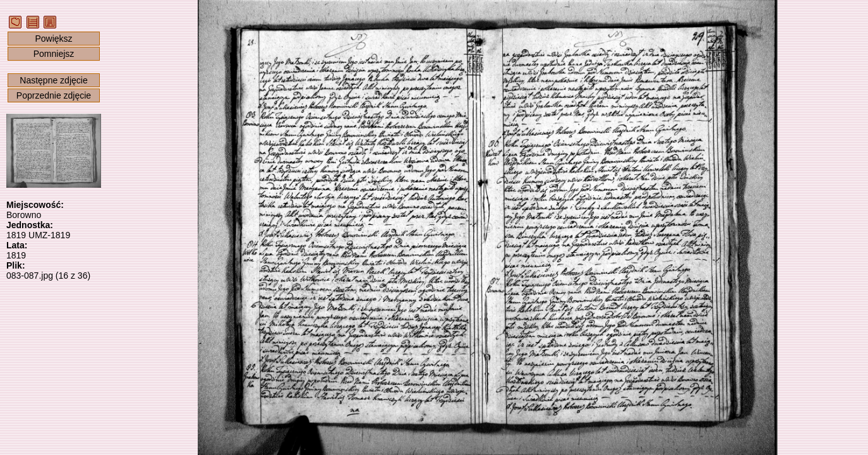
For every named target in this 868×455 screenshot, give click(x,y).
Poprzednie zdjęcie (54, 95)
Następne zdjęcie (53, 80)
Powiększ (53, 39)
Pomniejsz (54, 54)
